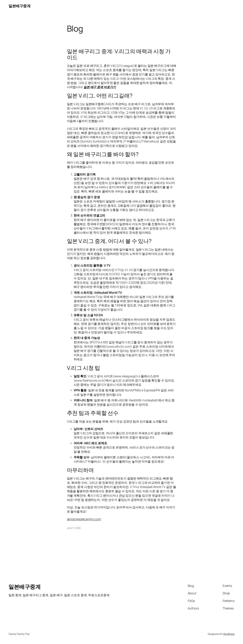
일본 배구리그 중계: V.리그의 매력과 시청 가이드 (119, 54)
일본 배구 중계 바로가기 (100, 87)
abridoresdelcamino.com (84, 519)
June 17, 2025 (74, 528)
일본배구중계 (19, 6)
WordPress (229, 634)
